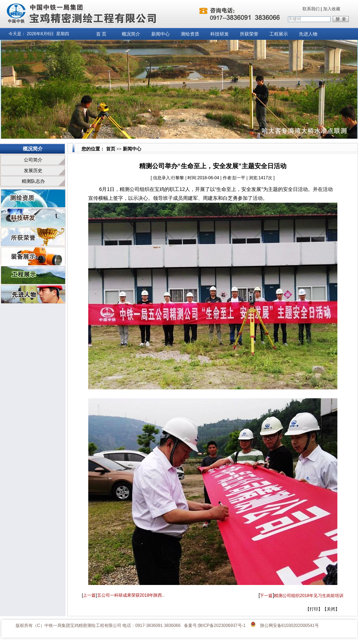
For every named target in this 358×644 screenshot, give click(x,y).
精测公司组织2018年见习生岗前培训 (309, 596)
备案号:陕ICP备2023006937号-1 (215, 626)
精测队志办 (33, 181)
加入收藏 (332, 9)
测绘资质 (190, 34)
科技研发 (220, 34)
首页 (110, 149)
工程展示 (279, 34)
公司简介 (33, 160)
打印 (314, 609)
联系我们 (311, 9)
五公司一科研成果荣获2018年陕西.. (131, 595)
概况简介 (131, 34)
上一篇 (89, 595)
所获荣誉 (249, 34)
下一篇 (266, 596)
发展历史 (33, 171)
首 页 (101, 34)
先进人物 (308, 34)
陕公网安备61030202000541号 (289, 626)
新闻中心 (160, 34)
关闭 (331, 609)
